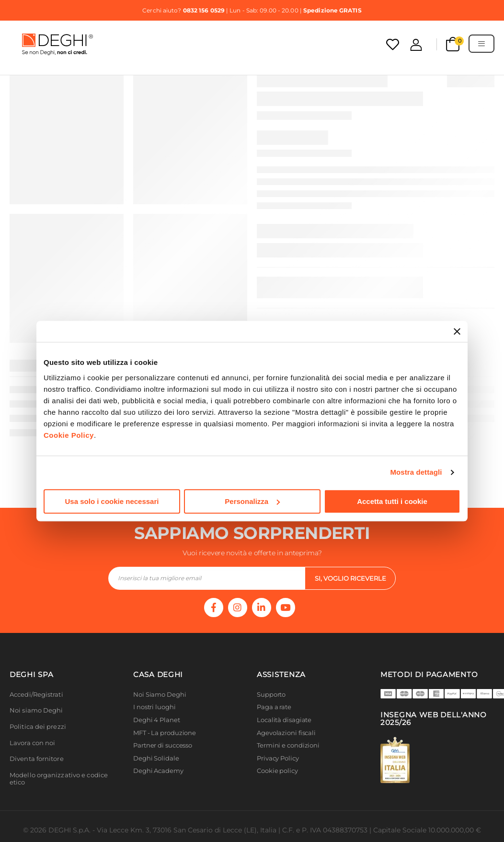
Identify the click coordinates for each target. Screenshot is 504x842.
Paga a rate (274, 707)
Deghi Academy (158, 771)
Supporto (271, 695)
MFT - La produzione (165, 733)
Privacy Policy (278, 758)
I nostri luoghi (155, 707)
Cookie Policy (69, 435)
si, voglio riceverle (350, 578)
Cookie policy (277, 771)
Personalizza (252, 501)
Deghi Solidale (156, 758)
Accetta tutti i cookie (392, 501)
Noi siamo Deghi (36, 710)
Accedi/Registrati (36, 695)
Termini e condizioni (288, 745)
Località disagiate (284, 720)
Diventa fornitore (37, 759)
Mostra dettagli (416, 472)
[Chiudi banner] (457, 331)
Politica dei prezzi (38, 727)
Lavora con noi (32, 743)
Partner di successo (163, 745)
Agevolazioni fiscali (286, 733)
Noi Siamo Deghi (160, 695)
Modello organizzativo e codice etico (59, 779)
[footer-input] (206, 578)
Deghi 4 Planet (157, 720)
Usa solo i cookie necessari (112, 501)
